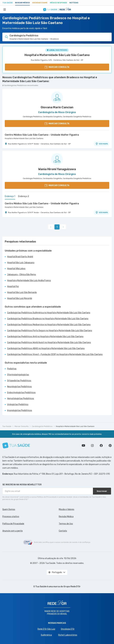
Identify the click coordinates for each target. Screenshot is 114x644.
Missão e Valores (66, 509)
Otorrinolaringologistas (18, 375)
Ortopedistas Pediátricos (19, 381)
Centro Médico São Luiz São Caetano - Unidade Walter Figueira (42, 135)
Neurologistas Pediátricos (19, 387)
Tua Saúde (8, 3)
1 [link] (57, 227)
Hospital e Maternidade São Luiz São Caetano (57, 55)
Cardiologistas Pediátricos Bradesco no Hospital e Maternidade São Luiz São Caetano (48, 319)
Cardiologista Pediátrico (42, 426)
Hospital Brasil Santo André (20, 257)
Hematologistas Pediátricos (21, 399)
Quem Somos (9, 509)
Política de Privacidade (13, 524)
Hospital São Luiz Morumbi (20, 298)
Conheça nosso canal (83, 446)
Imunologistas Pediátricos (20, 410)
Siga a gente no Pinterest (110, 446)
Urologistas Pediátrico (18, 404)
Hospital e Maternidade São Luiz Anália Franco (29, 281)
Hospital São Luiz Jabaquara (21, 263)
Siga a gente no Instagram (92, 446)
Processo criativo (11, 517)
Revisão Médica (66, 517)
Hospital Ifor (13, 286)
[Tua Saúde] (16, 445)
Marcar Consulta (22, 426)
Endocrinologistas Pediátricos (21, 393)
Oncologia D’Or (68, 629)
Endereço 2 (24, 196)
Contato (63, 531)
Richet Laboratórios (68, 635)
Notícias (74, 3)
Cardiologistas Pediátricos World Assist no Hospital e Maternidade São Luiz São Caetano (49, 342)
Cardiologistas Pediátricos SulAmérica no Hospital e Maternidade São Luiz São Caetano (49, 313)
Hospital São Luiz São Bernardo (22, 292)
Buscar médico (22, 3)
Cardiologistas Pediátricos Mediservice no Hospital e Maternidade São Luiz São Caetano (49, 325)
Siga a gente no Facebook (101, 446)
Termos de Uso (66, 524)
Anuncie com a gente (13, 531)
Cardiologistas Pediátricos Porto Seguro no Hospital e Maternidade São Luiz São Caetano (50, 331)
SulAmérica (46, 635)
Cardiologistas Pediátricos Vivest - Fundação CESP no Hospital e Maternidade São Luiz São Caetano (55, 354)
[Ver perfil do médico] (57, 97)
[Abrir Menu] (5, 9)
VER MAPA (102, 144)
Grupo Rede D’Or (72, 587)
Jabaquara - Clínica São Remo (22, 275)
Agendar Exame (40, 3)
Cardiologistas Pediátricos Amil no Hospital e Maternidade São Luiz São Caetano (45, 337)
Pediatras (12, 369)
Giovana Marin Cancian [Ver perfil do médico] (57, 107)
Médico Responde (58, 3)
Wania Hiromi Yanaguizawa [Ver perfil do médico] (57, 169)
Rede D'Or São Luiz (46, 629)
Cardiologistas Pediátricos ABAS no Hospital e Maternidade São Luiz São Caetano (46, 348)
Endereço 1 (10, 196)
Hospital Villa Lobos (16, 269)
